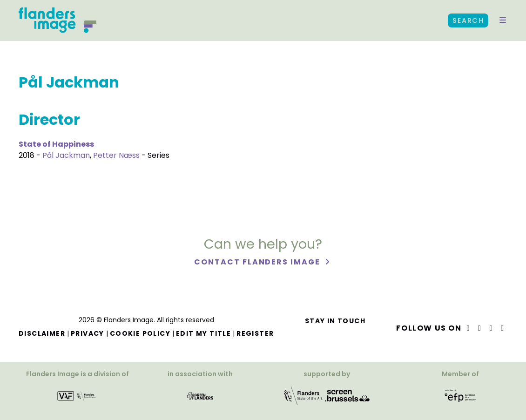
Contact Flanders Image (258, 262)
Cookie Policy (140, 333)
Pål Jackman (66, 155)
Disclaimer (42, 333)
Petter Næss (116, 155)
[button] (503, 20)
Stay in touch (335, 321)
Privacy (88, 333)
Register (255, 333)
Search (468, 20)
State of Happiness (56, 144)
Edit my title (203, 333)
